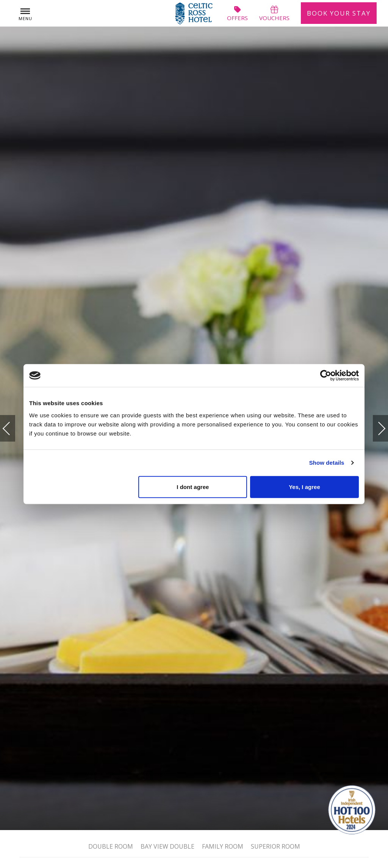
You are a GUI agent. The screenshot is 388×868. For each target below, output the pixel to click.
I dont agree (193, 487)
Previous (14, 428)
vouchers (274, 13)
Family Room (223, 846)
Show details (327, 463)
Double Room (111, 846)
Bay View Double (167, 846)
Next (374, 425)
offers (237, 13)
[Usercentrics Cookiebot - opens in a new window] (326, 376)
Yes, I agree (304, 487)
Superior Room (275, 846)
